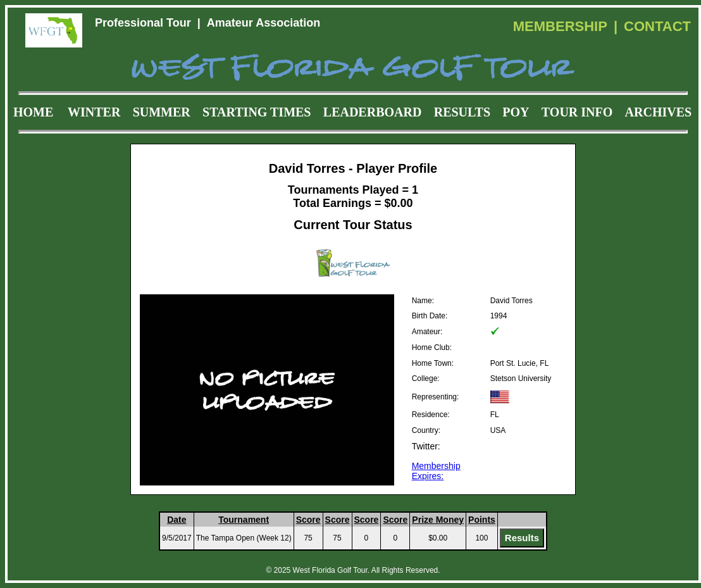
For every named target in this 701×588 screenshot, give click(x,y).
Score (308, 520)
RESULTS (462, 112)
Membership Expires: (436, 471)
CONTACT (657, 26)
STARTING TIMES (257, 112)
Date (177, 520)
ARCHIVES (659, 112)
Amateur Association (264, 23)
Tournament (244, 520)
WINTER (94, 112)
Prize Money (438, 520)
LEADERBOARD (373, 112)
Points (482, 520)
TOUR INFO (577, 112)
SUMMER (162, 112)
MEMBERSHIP (560, 26)
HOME (33, 112)
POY (516, 112)
